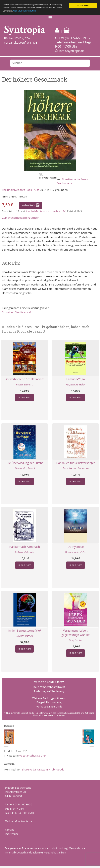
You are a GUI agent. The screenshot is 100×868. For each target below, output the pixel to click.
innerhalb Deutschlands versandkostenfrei (46, 211)
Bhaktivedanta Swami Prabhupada (43, 769)
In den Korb (31, 205)
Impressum (11, 834)
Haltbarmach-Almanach (24, 547)
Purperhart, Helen (76, 384)
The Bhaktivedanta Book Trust (20, 190)
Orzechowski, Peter (76, 552)
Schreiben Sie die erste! (16, 312)
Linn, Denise (76, 640)
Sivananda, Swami (24, 468)
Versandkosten (78, 848)
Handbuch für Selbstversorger (76, 463)
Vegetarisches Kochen (33, 756)
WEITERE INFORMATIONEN (24, 11)
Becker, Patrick (25, 636)
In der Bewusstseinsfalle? (25, 630)
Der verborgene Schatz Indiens (25, 379)
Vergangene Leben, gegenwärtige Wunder (76, 633)
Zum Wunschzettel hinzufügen (21, 218)
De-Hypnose (76, 547)
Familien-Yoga (76, 379)
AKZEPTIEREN (83, 6)
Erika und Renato (24, 552)
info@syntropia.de (72, 51)
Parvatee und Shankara (76, 468)
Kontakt (9, 830)
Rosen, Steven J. (24, 384)
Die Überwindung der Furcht (25, 463)
